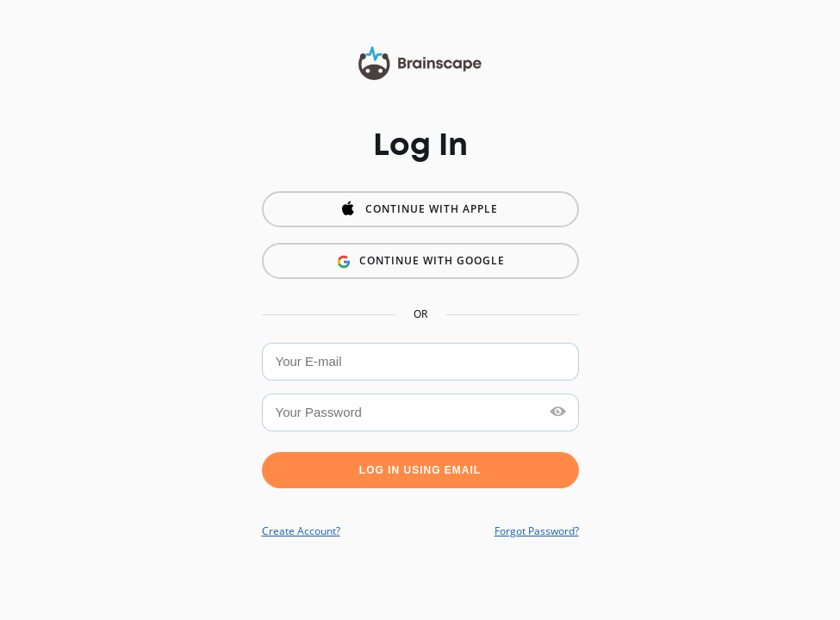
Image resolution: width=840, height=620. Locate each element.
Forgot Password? (537, 531)
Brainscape (420, 65)
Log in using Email (420, 470)
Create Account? (301, 531)
